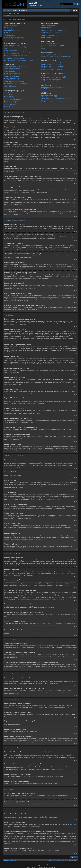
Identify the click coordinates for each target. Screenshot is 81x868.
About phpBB (45, 818)
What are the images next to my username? (15, 55)
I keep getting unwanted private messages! (53, 45)
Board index (13, 860)
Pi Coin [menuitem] (67, 11)
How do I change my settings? (12, 45)
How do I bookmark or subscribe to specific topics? (55, 78)
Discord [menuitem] (25, 11)
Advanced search (77, 4)
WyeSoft (9, 11)
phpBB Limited (48, 816)
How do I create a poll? (10, 72)
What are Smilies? (8, 96)
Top (76, 124)
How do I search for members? (49, 68)
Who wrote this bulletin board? (49, 95)
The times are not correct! (10, 50)
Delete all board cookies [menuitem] (63, 860)
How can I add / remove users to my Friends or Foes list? (56, 57)
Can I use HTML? (8, 95)
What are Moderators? (47, 27)
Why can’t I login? (8, 32)
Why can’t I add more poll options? (13, 73)
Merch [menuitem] (61, 11)
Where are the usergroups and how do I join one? (54, 31)
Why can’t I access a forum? (11, 77)
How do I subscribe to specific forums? (51, 79)
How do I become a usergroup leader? (51, 32)
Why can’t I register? (9, 29)
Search (75, 4)
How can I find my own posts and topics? (52, 70)
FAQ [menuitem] (72, 11)
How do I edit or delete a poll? (12, 75)
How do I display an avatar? (11, 57)
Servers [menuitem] (15, 11)
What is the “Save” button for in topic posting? (16, 83)
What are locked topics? (10, 104)
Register (17, 13)
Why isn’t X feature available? (49, 97)
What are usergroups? (47, 29)
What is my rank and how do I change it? (14, 59)
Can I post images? (9, 98)
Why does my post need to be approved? (15, 85)
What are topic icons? (9, 106)
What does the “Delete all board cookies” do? (16, 39)
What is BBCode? (8, 93)
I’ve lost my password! (10, 36)
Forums (33, 11)
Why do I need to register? (11, 26)
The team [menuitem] (53, 860)
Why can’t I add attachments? (12, 78)
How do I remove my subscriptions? (51, 81)
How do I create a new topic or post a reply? (15, 67)
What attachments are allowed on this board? (53, 87)
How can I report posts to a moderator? (14, 82)
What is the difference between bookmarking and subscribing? (58, 76)
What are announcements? (11, 101)
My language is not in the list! (11, 54)
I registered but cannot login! (11, 31)
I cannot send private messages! (50, 44)
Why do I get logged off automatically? (14, 37)
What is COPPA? (8, 27)
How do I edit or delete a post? (12, 68)
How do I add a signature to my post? (14, 70)
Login (12, 13)
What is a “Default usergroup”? (49, 36)
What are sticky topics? (10, 103)
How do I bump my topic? (10, 86)
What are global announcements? (13, 99)
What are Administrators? (48, 26)
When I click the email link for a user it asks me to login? (19, 60)
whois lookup (41, 835)
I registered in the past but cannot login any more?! (17, 34)
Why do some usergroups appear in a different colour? (56, 34)
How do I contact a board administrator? (52, 102)
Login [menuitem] (74, 11)
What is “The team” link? (48, 37)
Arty (42, 865)
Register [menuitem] (77, 11)
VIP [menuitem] (20, 11)
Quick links (5, 11)
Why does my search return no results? (52, 65)
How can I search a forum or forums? (51, 63)
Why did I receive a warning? (11, 80)
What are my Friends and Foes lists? (51, 55)
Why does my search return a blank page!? (53, 66)
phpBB (22, 268)
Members (41, 11)
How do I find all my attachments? (50, 89)
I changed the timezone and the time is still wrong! (17, 52)
